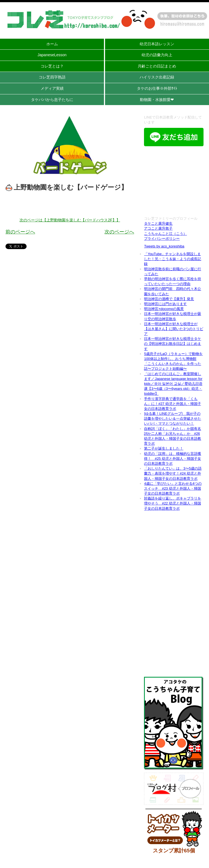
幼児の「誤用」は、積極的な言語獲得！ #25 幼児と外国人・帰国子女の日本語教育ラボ (173, 459)
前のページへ (20, 232)
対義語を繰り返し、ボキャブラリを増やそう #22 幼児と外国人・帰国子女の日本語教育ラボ (173, 503)
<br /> (174, 182)
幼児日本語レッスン (157, 44)
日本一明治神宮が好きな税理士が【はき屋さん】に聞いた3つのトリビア (173, 329)
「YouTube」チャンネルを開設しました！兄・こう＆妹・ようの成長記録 (173, 259)
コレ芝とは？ (52, 66)
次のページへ (119, 232)
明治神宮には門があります (165, 304)
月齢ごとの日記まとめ (157, 66)
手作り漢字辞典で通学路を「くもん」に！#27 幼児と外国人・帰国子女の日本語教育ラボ (172, 404)
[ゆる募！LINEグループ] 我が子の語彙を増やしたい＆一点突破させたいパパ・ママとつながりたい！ (173, 418)
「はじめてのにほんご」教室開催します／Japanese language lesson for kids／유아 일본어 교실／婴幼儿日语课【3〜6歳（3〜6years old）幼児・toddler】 (173, 384)
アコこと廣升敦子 (158, 228)
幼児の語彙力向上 (157, 55)
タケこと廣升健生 (158, 223)
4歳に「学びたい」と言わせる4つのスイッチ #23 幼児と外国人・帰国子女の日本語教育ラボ (173, 488)
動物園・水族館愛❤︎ (157, 100)
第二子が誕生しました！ (164, 448)
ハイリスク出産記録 (157, 77)
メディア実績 (52, 88)
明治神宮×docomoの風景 (164, 309)
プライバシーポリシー (162, 239)
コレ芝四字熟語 (52, 77)
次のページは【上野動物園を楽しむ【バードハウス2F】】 (70, 220)
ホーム (52, 44)
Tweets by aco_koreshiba (164, 246)
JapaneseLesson (52, 55)
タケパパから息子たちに (52, 100)
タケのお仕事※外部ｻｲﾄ (157, 88)
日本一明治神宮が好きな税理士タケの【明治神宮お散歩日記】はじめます (173, 344)
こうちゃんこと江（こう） (165, 234)
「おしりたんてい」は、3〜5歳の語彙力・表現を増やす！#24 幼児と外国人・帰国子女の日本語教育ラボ (173, 473)
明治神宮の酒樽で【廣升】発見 (169, 299)
